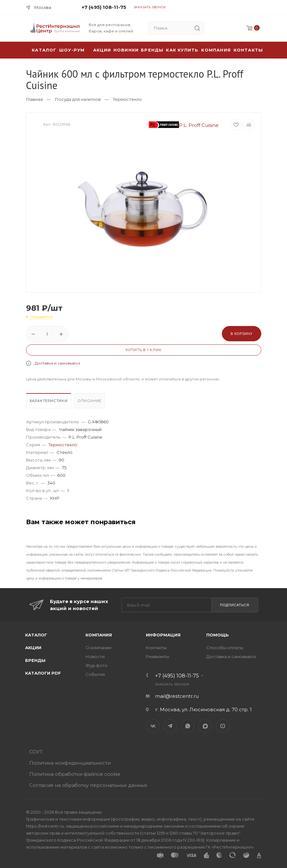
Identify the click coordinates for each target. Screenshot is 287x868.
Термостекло (127, 99)
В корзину (241, 334)
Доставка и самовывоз (57, 363)
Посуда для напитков (78, 99)
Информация (163, 635)
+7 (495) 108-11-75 (104, 7)
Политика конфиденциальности (70, 763)
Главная (34, 99)
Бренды (152, 50)
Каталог (36, 635)
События (95, 674)
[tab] (49, 402)
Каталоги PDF (43, 673)
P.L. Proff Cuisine (184, 125)
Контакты (248, 50)
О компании (98, 648)
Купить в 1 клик (144, 350)
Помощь (218, 635)
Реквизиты (157, 656)
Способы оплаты (225, 648)
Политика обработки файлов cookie (75, 774)
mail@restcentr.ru (177, 696)
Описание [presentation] (89, 401)
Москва (43, 7)
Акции (33, 648)
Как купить (182, 50)
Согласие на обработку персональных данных (88, 785)
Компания (216, 50)
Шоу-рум (72, 50)
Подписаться (235, 605)
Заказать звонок (150, 7)
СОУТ (36, 752)
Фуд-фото (96, 665)
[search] (197, 28)
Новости (95, 656)
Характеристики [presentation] (49, 401)
